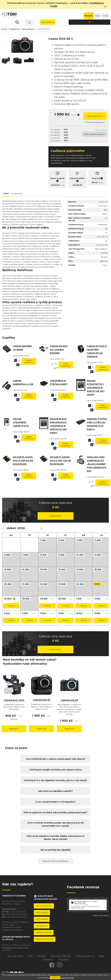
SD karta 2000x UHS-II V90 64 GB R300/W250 (23, 460)
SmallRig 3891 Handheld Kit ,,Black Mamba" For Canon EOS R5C (97, 464)
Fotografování (42, 926)
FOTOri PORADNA (44, 906)
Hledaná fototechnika (45, 939)
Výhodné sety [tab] (17, 193)
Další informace (67, 978)
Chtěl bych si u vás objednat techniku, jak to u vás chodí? (55, 780)
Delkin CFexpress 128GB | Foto (21, 422)
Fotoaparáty (14, 29)
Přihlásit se (48, 960)
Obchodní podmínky (61, 956)
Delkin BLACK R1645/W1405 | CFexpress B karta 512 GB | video (59, 426)
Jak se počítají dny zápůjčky (55, 850)
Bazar (98, 16)
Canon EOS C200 (14, 700)
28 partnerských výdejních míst (15, 948)
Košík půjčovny (48, 22)
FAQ (30, 956)
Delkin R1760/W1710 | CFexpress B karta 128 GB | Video (96, 388)
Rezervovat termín (95, 116)
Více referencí (101, 915)
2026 (21, 528)
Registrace (64, 960)
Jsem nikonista (42, 913)
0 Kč (63, 185)
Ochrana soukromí (85, 956)
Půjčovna (89, 16)
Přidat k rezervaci (29, 361)
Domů (4, 29)
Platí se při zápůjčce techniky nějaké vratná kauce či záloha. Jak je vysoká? (55, 838)
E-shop (105, 16)
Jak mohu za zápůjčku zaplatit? (55, 791)
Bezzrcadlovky (28, 29)
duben (11, 528)
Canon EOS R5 (69, 700)
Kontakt (41, 956)
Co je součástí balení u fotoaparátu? (55, 802)
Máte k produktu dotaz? (94, 134)
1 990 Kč (11, 606)
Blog (102, 956)
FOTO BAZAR (42, 919)
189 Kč (101, 183)
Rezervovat (14, 729)
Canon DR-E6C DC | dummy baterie (59, 350)
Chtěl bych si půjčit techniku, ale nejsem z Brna (55, 770)
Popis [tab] (6, 193)
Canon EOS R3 (42, 700)
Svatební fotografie (44, 932)
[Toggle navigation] (89, 22)
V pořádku (55, 978)
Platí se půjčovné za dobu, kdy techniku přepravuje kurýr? (55, 812)
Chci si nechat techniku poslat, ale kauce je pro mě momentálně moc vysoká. (56, 824)
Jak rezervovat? (15, 956)
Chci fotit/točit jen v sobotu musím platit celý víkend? (56, 759)
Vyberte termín (55, 516)
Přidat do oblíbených (95, 122)
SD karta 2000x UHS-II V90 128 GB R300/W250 (60, 460)
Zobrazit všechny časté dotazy (56, 861)
